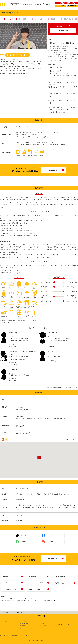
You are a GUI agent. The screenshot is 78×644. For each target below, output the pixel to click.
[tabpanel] (23, 36)
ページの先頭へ (38, 616)
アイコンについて (71, 439)
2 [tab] (25, 51)
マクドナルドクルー (8, 19)
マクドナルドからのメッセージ (14, 4)
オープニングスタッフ (63, 621)
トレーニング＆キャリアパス (47, 4)
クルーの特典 (37, 4)
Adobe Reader (56, 601)
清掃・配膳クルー (25, 19)
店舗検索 (40, 621)
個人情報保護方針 (16, 635)
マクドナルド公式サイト (5, 635)
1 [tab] (22, 51)
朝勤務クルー (56, 19)
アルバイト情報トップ (5, 621)
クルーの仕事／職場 (27, 4)
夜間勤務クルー (69, 19)
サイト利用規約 (24, 635)
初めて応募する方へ (72, 6)
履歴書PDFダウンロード (27, 599)
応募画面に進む (63, 31)
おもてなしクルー (41, 19)
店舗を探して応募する (67, 3)
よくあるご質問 (61, 6)
